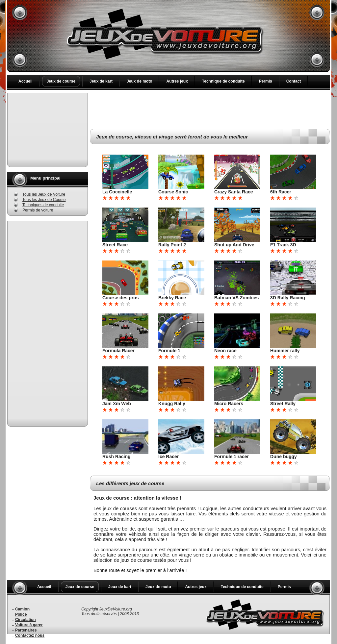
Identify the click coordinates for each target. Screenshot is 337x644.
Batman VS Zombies (236, 298)
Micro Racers (229, 404)
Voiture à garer (29, 625)
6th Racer (281, 192)
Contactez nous (30, 635)
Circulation (26, 620)
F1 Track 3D (283, 245)
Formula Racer (118, 351)
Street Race (115, 245)
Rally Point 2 (172, 245)
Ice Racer (168, 457)
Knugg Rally (172, 404)
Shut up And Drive (234, 245)
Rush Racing (117, 457)
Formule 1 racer (232, 457)
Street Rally (283, 404)
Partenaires (26, 630)
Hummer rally (285, 351)
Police (21, 614)
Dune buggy (284, 457)
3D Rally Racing (288, 298)
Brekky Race (172, 298)
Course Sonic (173, 192)
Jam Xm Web (117, 404)
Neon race (225, 351)
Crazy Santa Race (234, 192)
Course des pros (120, 298)
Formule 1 (169, 351)
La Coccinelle (117, 192)
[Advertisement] (48, 130)
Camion (22, 609)
